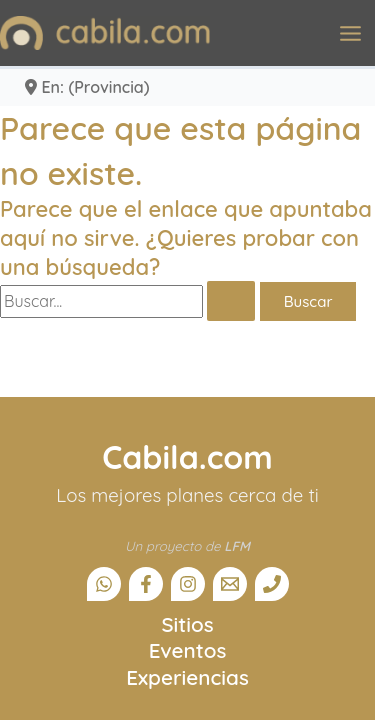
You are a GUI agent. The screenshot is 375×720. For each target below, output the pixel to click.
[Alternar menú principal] (350, 33)
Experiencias (187, 677)
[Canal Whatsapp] (104, 584)
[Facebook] (146, 584)
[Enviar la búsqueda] (231, 301)
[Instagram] (188, 584)
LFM (237, 546)
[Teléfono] (272, 584)
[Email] (230, 584)
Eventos (188, 650)
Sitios (187, 624)
